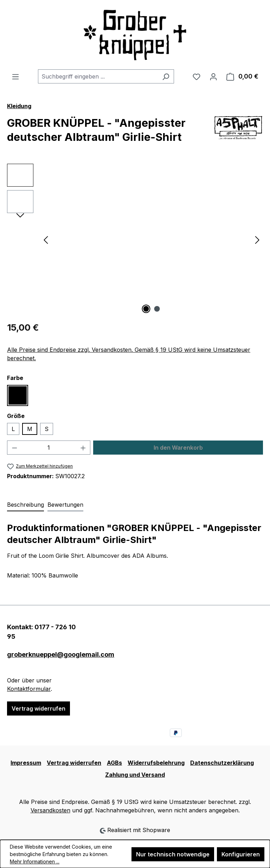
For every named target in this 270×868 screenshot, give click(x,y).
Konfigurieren (241, 854)
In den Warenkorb (178, 448)
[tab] (25, 505)
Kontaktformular (29, 689)
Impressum (26, 763)
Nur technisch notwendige (173, 854)
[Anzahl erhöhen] (83, 448)
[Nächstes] (257, 239)
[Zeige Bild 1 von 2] (146, 309)
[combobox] (98, 76)
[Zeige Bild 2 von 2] (157, 309)
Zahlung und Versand (135, 775)
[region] (135, 239)
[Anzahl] (49, 448)
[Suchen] (166, 76)
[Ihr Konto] (213, 76)
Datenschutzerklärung (222, 763)
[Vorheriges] (46, 239)
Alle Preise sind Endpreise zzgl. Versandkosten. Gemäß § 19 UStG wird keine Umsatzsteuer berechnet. (129, 354)
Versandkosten (50, 810)
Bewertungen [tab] (65, 505)
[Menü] (15, 76)
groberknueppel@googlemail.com (45, 654)
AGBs (114, 763)
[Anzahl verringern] (14, 448)
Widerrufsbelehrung (156, 763)
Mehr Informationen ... (35, 861)
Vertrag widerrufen (38, 708)
